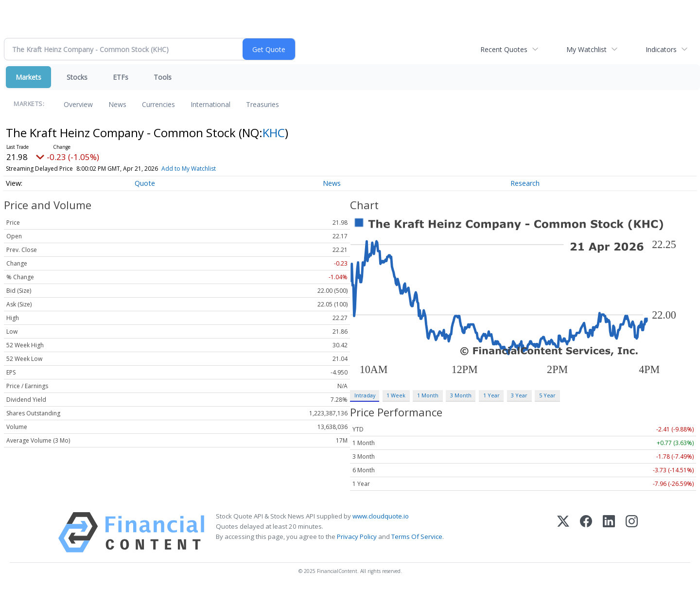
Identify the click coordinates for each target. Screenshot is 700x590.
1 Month (428, 395)
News (117, 104)
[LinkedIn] (609, 532)
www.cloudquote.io (381, 516)
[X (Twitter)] (563, 532)
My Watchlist (586, 49)
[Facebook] (586, 532)
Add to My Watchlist (189, 169)
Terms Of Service (417, 536)
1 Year (491, 395)
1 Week (396, 395)
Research (525, 183)
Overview (78, 104)
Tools (163, 77)
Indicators (661, 49)
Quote (145, 183)
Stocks (77, 77)
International (210, 104)
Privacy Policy (357, 536)
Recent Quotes (504, 49)
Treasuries (262, 104)
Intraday (365, 395)
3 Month (461, 395)
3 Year (519, 395)
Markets (28, 77)
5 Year (547, 395)
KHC (274, 133)
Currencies (158, 104)
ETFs (121, 77)
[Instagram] (632, 532)
